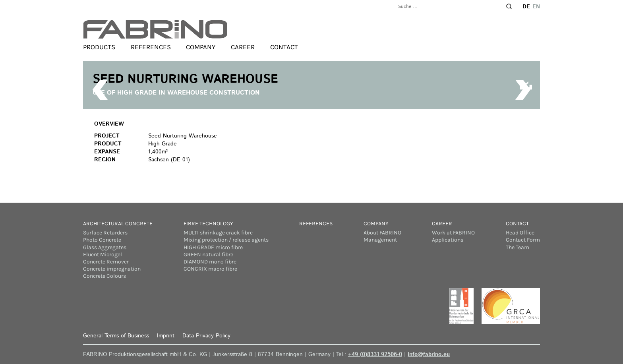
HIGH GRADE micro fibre (213, 247)
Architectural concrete (118, 224)
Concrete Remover (106, 262)
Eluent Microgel (103, 255)
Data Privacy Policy (206, 336)
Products (99, 47)
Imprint (166, 336)
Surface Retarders (105, 233)
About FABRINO (382, 233)
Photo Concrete (102, 240)
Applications (448, 240)
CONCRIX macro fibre (210, 269)
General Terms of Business (116, 336)
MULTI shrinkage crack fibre (218, 233)
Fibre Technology (208, 224)
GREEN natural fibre (208, 255)
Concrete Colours (104, 276)
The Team (518, 247)
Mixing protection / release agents (226, 240)
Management (380, 240)
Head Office (520, 233)
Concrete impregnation (112, 269)
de (526, 7)
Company (201, 47)
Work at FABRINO (453, 233)
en (536, 7)
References (151, 47)
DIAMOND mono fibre (210, 262)
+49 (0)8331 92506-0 (375, 354)
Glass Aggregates (105, 247)
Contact (284, 47)
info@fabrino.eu (429, 354)
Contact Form (523, 240)
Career (243, 47)
